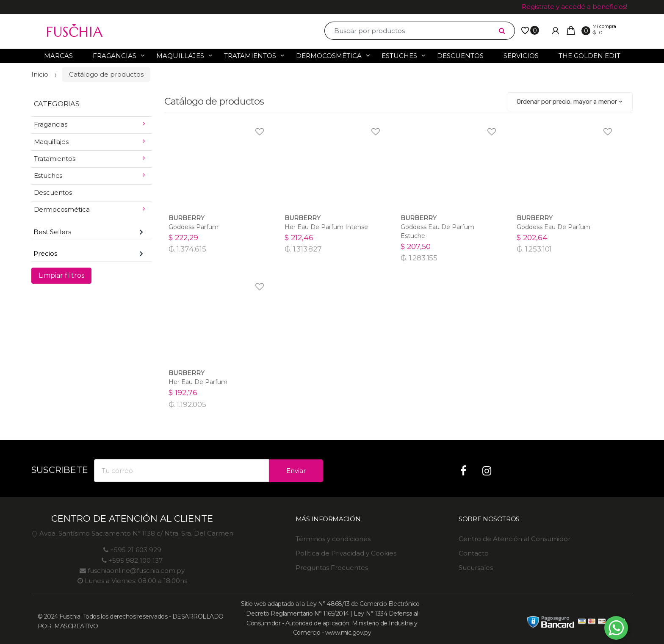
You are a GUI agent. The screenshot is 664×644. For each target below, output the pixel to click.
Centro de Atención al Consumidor (515, 539)
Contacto (474, 553)
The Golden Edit (589, 56)
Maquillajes (180, 56)
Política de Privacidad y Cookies (346, 553)
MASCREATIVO (76, 626)
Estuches (399, 56)
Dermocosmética (329, 56)
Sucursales (476, 568)
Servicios (521, 56)
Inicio (40, 74)
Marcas (58, 56)
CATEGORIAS (57, 104)
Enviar (296, 471)
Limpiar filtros (61, 275)
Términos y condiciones (333, 539)
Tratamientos (250, 56)
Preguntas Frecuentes (332, 568)
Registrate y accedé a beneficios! (574, 7)
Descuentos (460, 56)
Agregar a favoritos (259, 126)
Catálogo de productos (106, 74)
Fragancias (115, 56)
